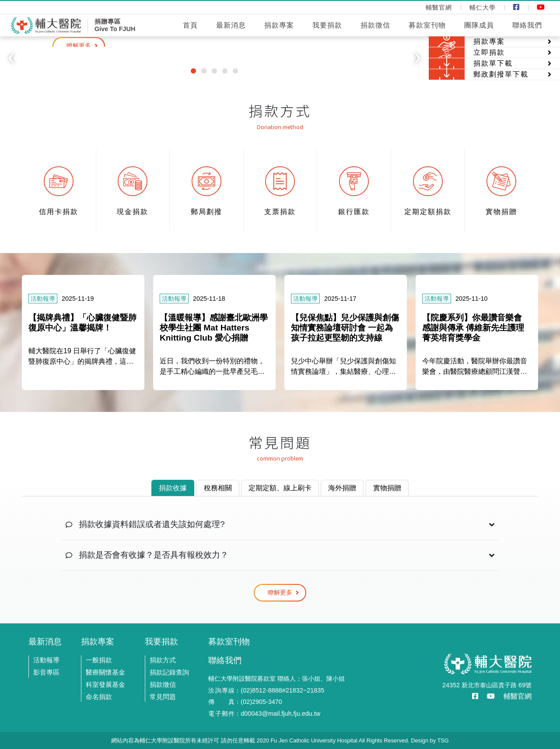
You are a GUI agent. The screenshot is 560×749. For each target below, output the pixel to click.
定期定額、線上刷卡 (280, 488)
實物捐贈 (387, 488)
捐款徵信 (375, 25)
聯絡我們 (527, 25)
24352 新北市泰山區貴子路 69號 (487, 685)
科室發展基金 (105, 684)
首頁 (190, 25)
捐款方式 (163, 660)
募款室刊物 (427, 25)
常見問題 (163, 697)
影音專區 (46, 672)
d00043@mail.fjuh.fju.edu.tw (280, 714)
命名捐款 (99, 697)
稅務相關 (218, 488)
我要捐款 (327, 25)
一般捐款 (99, 660)
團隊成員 (479, 25)
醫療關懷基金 (105, 672)
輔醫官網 (518, 696)
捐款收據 (173, 488)
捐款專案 (279, 25)
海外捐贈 (342, 488)
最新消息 (231, 25)
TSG (443, 740)
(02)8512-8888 (261, 690)
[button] (11, 58)
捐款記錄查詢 (169, 672)
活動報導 (46, 660)
